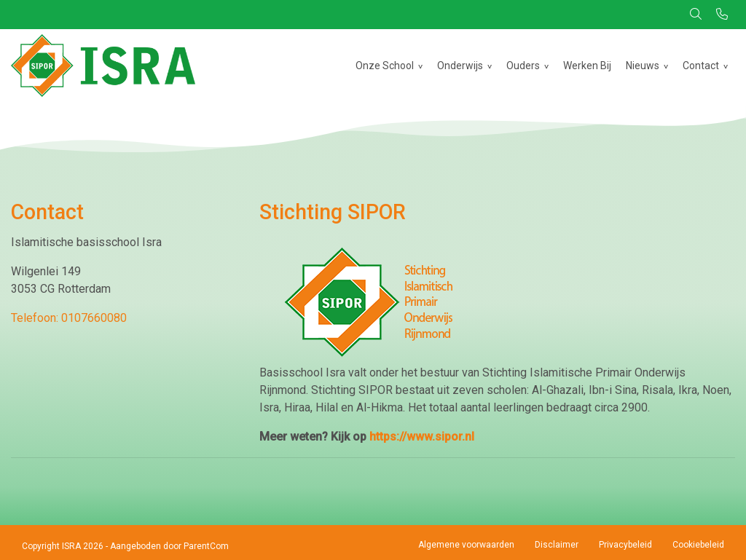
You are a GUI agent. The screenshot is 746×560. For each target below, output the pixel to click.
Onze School (385, 66)
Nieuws (643, 66)
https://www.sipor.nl (422, 437)
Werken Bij (587, 66)
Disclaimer (557, 545)
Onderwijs (460, 66)
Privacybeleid (625, 545)
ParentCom (206, 546)
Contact (701, 66)
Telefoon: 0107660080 (69, 318)
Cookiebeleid (698, 545)
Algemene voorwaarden (466, 545)
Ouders (523, 66)
